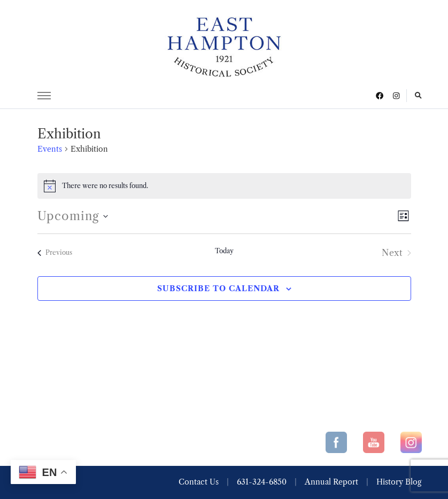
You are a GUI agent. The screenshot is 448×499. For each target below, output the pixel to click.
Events (50, 149)
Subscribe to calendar (218, 289)
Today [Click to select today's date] (224, 251)
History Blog (399, 482)
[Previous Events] (55, 253)
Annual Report (331, 482)
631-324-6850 (262, 482)
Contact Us (199, 482)
